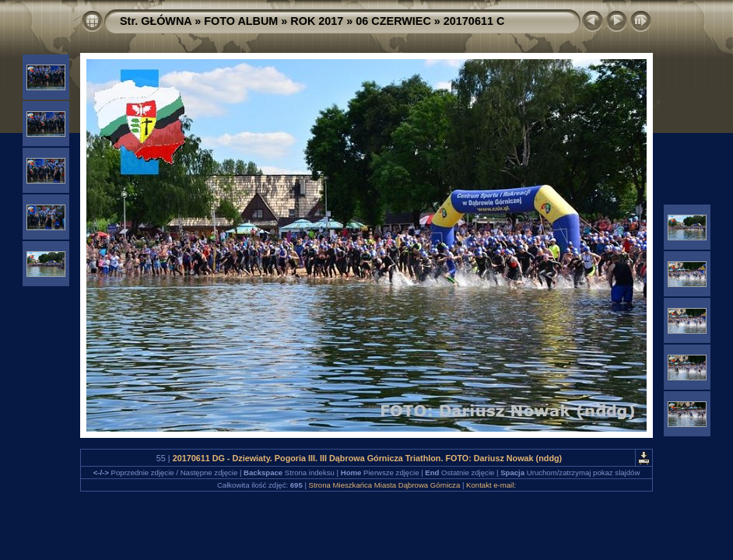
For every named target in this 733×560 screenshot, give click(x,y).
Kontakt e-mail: (491, 485)
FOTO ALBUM (241, 21)
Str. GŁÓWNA (156, 21)
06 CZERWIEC (393, 21)
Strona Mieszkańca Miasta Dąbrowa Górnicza (385, 485)
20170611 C (474, 21)
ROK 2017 (317, 21)
